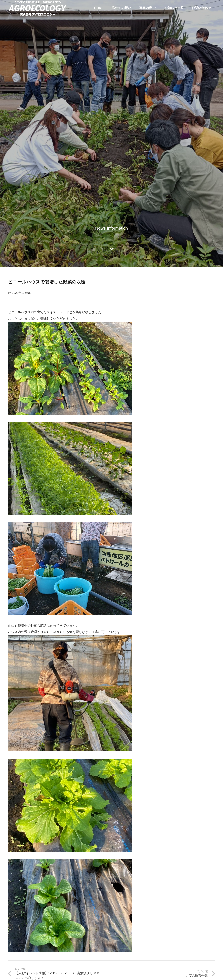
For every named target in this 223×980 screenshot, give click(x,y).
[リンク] (37, 8)
